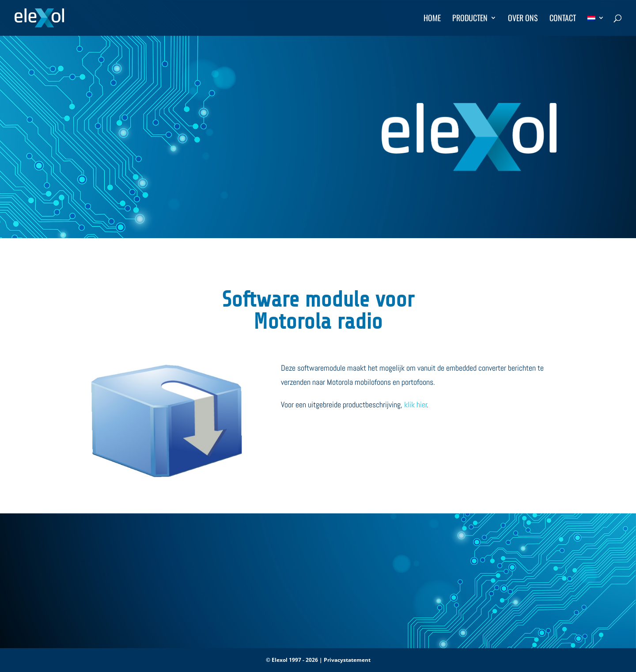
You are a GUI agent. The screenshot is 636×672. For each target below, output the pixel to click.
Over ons (523, 19)
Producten (470, 19)
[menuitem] (596, 25)
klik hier (416, 404)
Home (432, 19)
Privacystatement (347, 660)
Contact (563, 19)
